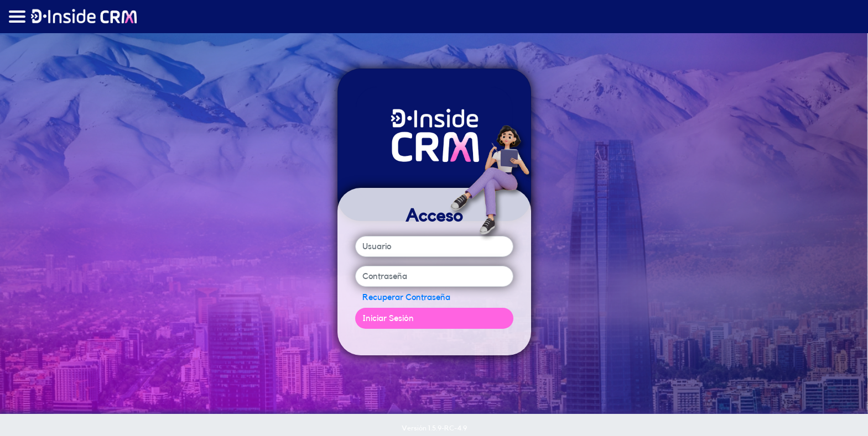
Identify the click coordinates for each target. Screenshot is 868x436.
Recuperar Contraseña (406, 297)
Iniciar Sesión (388, 318)
